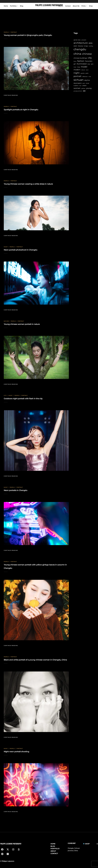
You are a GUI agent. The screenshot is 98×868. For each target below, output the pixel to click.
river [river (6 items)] (90, 77)
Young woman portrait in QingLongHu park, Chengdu (28, 35)
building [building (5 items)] (91, 46)
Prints (84, 6)
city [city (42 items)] (90, 58)
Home (6, 6)
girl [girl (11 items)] (75, 64)
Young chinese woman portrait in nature (22, 324)
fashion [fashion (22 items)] (81, 61)
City (5, 395)
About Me (76, 6)
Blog (22, 6)
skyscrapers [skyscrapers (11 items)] (78, 83)
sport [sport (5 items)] (84, 83)
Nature (6, 321)
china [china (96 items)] (77, 54)
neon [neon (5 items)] (87, 70)
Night (6, 247)
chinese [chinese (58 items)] (87, 54)
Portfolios (13, 6)
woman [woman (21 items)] (77, 88)
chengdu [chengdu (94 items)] (80, 49)
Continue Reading (11, 95)
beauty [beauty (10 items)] (81, 46)
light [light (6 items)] (92, 64)
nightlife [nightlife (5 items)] (83, 73)
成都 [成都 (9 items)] (84, 91)
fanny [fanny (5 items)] (75, 61)
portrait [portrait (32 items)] (77, 76)
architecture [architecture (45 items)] (81, 43)
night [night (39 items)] (77, 73)
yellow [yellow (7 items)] (83, 88)
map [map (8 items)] (79, 67)
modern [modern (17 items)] (77, 70)
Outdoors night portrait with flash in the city (23, 399)
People (6, 32)
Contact (68, 6)
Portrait (14, 32)
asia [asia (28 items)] (90, 43)
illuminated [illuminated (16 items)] (82, 64)
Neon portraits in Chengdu (16, 490)
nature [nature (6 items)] (83, 70)
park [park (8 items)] (87, 73)
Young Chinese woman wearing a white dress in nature (28, 184)
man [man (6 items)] (75, 67)
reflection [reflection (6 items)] (85, 77)
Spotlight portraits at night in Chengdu (21, 110)
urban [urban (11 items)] (84, 85)
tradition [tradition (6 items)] (76, 86)
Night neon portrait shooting (16, 752)
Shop (91, 6)
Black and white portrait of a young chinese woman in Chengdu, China (35, 660)
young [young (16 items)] (89, 88)
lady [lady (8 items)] (89, 64)
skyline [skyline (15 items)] (87, 80)
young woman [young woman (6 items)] (78, 91)
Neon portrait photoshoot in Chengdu (21, 250)
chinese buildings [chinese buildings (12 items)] (80, 58)
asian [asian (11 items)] (75, 46)
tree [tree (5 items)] (80, 86)
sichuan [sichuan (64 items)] (79, 80)
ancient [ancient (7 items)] (84, 40)
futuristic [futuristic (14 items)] (89, 61)
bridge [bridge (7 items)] (86, 46)
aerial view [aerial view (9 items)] (77, 40)
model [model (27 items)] (84, 67)
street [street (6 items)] (87, 83)
